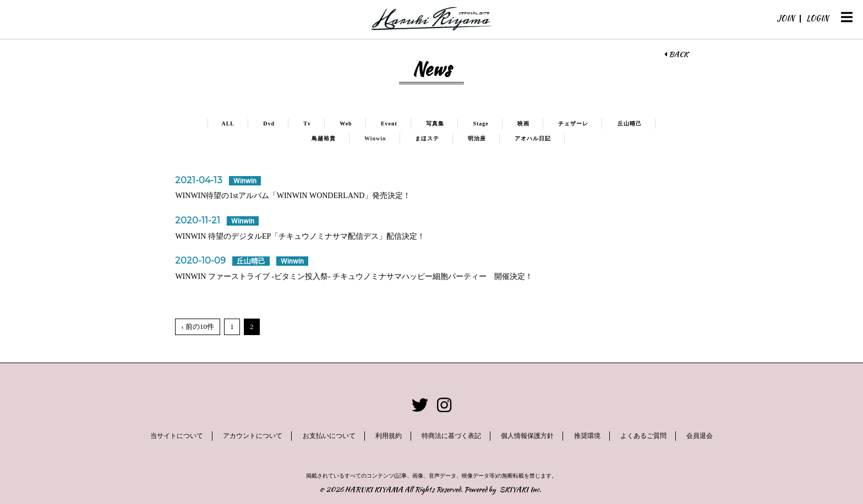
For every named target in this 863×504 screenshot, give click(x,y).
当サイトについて (177, 436)
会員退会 (700, 436)
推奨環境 (587, 436)
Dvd (269, 124)
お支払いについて (329, 436)
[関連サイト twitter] (420, 405)
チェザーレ (573, 124)
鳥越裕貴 (324, 138)
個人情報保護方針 (527, 436)
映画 (523, 124)
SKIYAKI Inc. (520, 489)
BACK (676, 54)
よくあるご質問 (643, 436)
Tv (307, 124)
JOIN (785, 18)
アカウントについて (253, 436)
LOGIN (817, 18)
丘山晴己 (630, 124)
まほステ (427, 138)
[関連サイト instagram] (444, 405)
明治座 (477, 138)
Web (346, 124)
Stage (480, 124)
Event (389, 124)
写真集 (435, 124)
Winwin (375, 138)
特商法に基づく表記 (451, 436)
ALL (228, 124)
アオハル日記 (533, 138)
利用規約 (389, 436)
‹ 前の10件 (198, 327)
